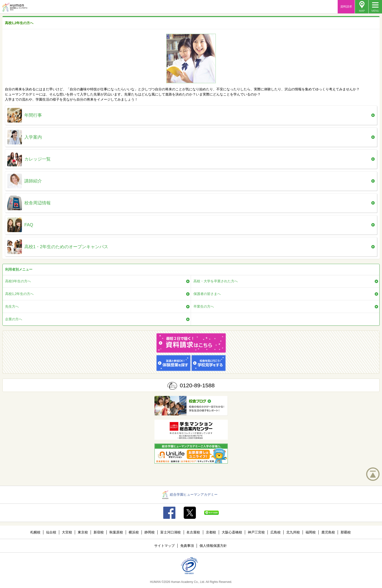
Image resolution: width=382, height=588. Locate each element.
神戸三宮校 (256, 532)
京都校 (211, 532)
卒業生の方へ (204, 306)
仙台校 (51, 532)
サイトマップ (164, 546)
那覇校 (346, 532)
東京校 (83, 532)
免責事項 (187, 546)
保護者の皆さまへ (207, 294)
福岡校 (311, 532)
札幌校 (35, 532)
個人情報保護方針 (213, 546)
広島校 (276, 532)
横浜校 (134, 532)
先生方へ (12, 306)
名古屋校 (193, 532)
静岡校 (150, 532)
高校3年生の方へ (18, 281)
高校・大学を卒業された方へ (216, 281)
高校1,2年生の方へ (19, 294)
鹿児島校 (328, 532)
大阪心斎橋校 (232, 532)
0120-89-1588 (197, 385)
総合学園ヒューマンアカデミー (190, 494)
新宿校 (99, 532)
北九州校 (293, 532)
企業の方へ (14, 319)
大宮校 (67, 532)
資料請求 (346, 7)
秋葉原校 (116, 532)
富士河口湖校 (171, 532)
